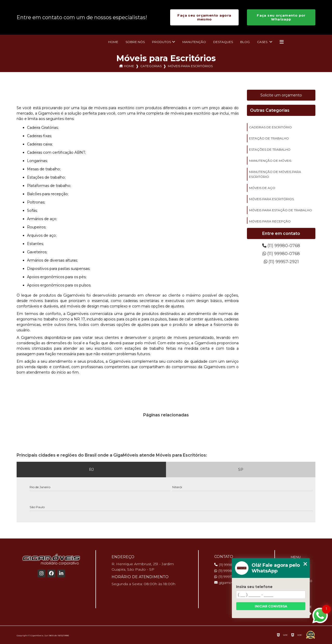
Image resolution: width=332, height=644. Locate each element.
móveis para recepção (270, 221)
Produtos (161, 42)
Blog (245, 42)
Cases (263, 42)
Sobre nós (135, 42)
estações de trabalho (270, 149)
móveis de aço (262, 188)
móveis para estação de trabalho (281, 210)
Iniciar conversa (271, 606)
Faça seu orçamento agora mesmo (204, 17)
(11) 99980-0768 (281, 246)
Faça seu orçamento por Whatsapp (281, 17)
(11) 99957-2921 (281, 262)
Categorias (151, 66)
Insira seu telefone (254, 587)
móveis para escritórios (271, 199)
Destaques (223, 42)
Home (113, 42)
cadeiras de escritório (270, 127)
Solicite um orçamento (281, 95)
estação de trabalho (269, 138)
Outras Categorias (270, 110)
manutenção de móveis (270, 161)
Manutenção (194, 42)
